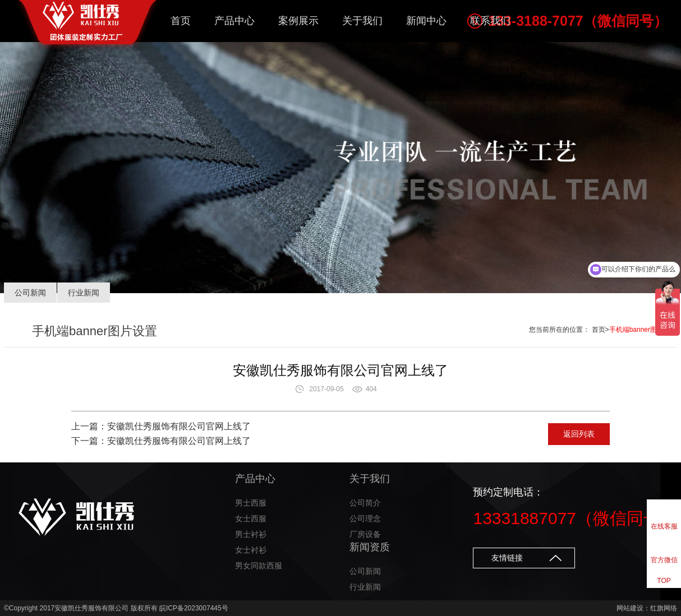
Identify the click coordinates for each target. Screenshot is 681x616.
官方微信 (664, 560)
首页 (181, 21)
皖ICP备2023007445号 (194, 608)
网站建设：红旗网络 (647, 608)
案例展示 (298, 21)
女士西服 (251, 518)
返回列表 (579, 434)
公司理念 (365, 518)
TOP (664, 581)
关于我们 (362, 21)
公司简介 (365, 503)
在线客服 (664, 526)
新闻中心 (426, 21)
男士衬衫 (251, 534)
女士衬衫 (251, 550)
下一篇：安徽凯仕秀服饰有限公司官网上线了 (161, 441)
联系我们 (490, 21)
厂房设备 (365, 534)
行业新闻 (84, 293)
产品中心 (234, 21)
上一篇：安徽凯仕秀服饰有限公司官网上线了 (161, 426)
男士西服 (251, 503)
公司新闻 (30, 293)
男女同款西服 (259, 566)
